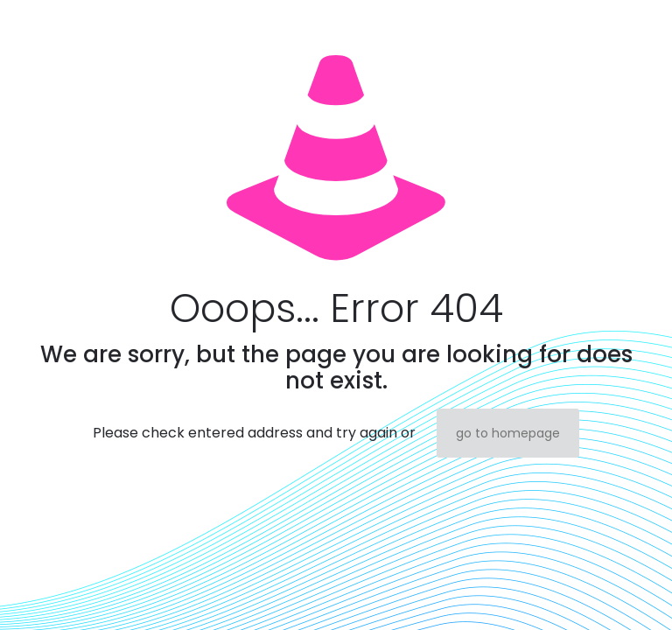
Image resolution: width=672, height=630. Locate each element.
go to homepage (508, 433)
